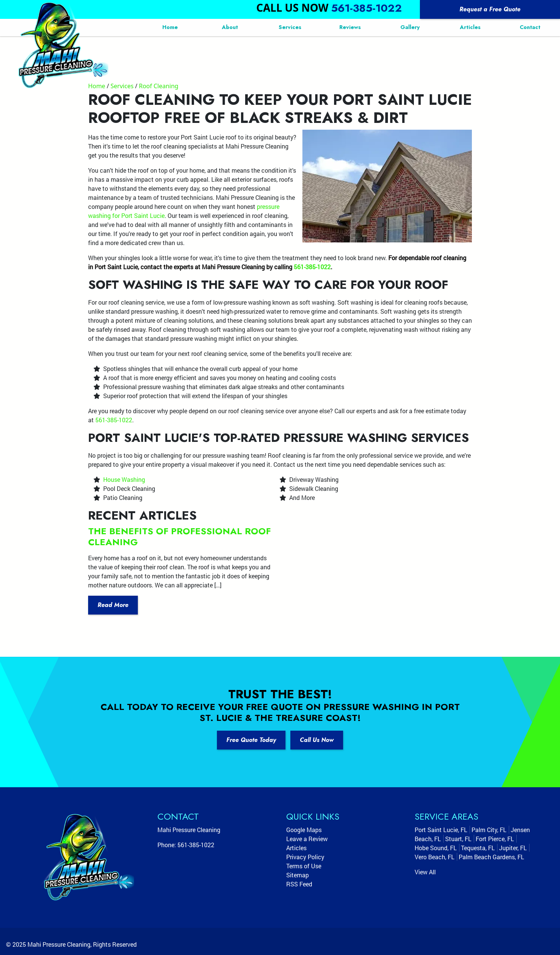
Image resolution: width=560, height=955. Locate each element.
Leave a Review (307, 839)
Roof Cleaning (159, 86)
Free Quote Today (251, 740)
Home (170, 27)
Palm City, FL (489, 830)
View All (425, 872)
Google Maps (304, 830)
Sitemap (298, 875)
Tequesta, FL (478, 848)
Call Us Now (317, 740)
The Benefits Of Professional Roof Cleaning (179, 537)
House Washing (124, 479)
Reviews (350, 27)
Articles (470, 27)
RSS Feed (299, 884)
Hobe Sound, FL (436, 848)
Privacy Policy (305, 857)
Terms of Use (304, 866)
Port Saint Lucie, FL (441, 830)
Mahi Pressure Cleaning (59, 944)
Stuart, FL (458, 839)
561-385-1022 (366, 8)
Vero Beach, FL (435, 857)
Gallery (410, 27)
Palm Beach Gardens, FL (491, 857)
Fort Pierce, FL (495, 839)
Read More (113, 605)
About (230, 27)
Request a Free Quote (490, 9)
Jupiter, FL (513, 848)
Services (290, 27)
